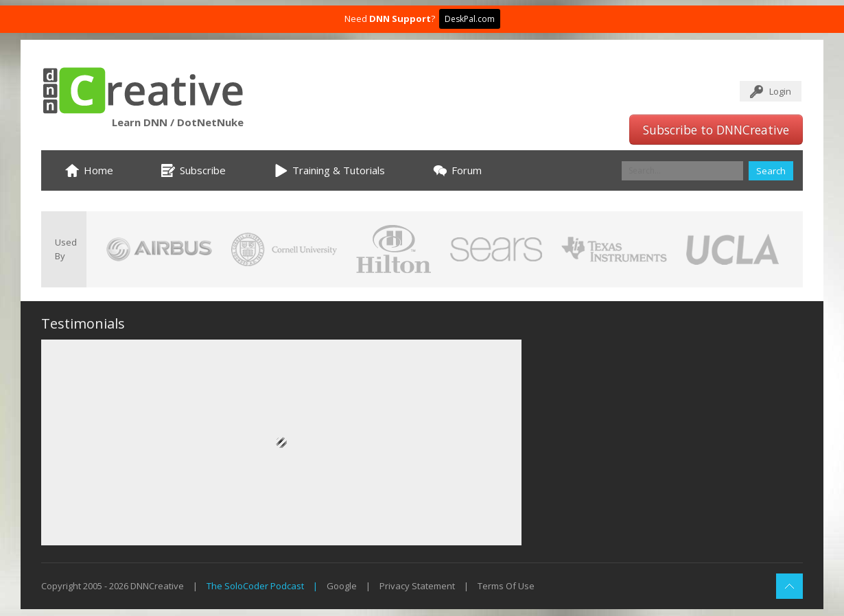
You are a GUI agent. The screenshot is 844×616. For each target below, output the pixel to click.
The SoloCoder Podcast (255, 586)
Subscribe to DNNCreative (716, 130)
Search (771, 171)
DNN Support (400, 19)
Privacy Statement (417, 586)
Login (780, 91)
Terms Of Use (506, 586)
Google (342, 586)
